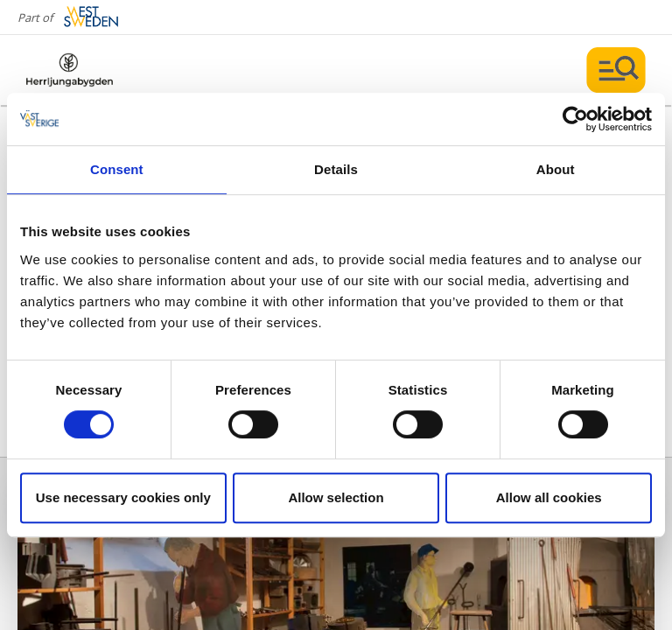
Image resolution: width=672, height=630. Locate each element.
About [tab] (556, 169)
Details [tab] (336, 169)
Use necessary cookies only (123, 497)
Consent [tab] (117, 169)
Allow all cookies (549, 497)
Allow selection (336, 497)
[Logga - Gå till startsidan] (87, 70)
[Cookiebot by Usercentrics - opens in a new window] (575, 119)
